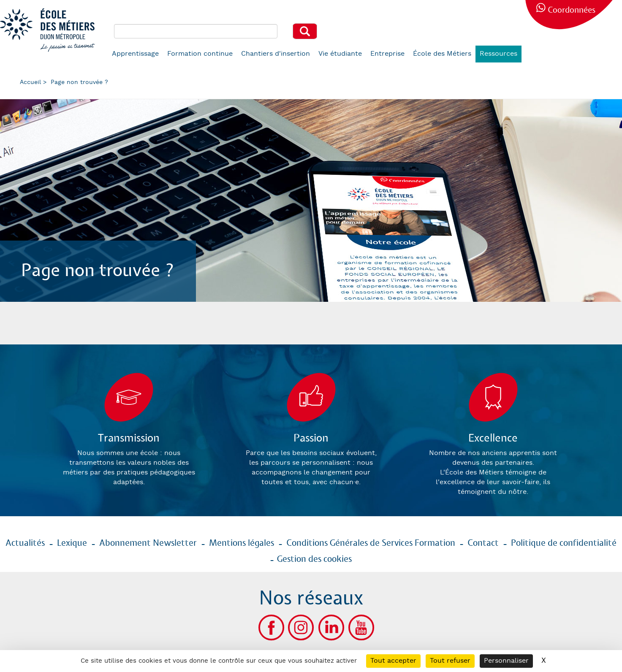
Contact (483, 543)
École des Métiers (442, 54)
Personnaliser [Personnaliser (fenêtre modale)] (506, 661)
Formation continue (200, 54)
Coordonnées (572, 10)
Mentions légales (242, 543)
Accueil (30, 82)
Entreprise (387, 54)
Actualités (25, 543)
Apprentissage (135, 54)
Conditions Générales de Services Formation (371, 543)
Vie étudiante (340, 54)
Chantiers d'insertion (276, 54)
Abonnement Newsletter (148, 543)
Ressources (498, 54)
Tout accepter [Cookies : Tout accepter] (393, 661)
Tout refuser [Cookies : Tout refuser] (450, 661)
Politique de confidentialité (564, 543)
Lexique (72, 543)
